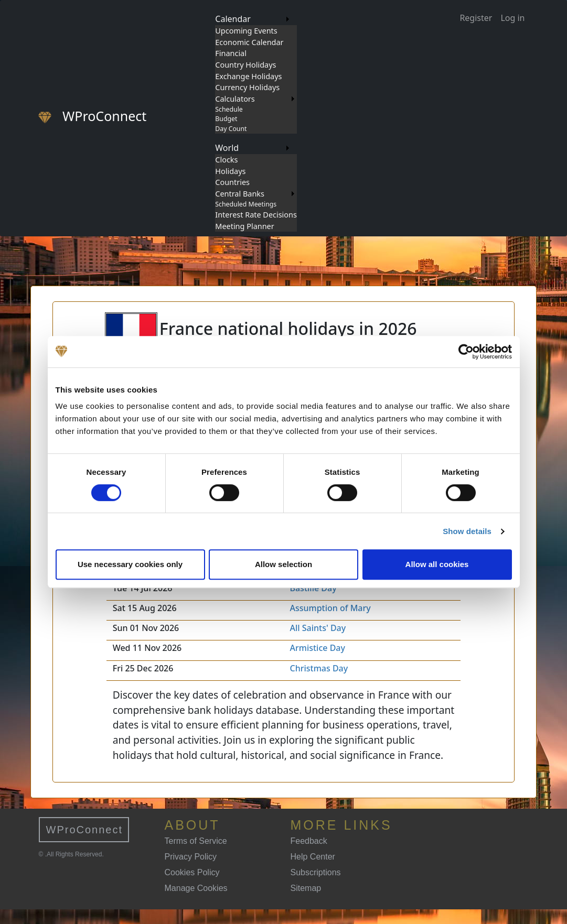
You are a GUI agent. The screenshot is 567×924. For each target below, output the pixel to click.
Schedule (229, 109)
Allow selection (283, 564)
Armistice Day (317, 648)
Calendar (233, 19)
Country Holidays (245, 65)
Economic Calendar (249, 42)
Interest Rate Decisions (256, 215)
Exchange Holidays (248, 76)
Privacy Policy (191, 857)
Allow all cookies (437, 564)
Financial (231, 53)
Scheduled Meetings (246, 204)
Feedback (309, 841)
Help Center (313, 857)
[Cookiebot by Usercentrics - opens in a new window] (466, 352)
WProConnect (85, 830)
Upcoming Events (246, 31)
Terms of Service (196, 841)
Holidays (230, 171)
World (227, 148)
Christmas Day (319, 668)
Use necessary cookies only (130, 564)
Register (476, 18)
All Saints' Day (318, 628)
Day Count (231, 129)
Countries (232, 182)
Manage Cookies (196, 888)
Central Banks (240, 194)
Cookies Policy (192, 872)
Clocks (226, 160)
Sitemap (306, 888)
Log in (512, 18)
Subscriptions (316, 872)
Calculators (235, 99)
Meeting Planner (244, 226)
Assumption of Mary (330, 608)
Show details (467, 531)
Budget (226, 119)
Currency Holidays (247, 87)
